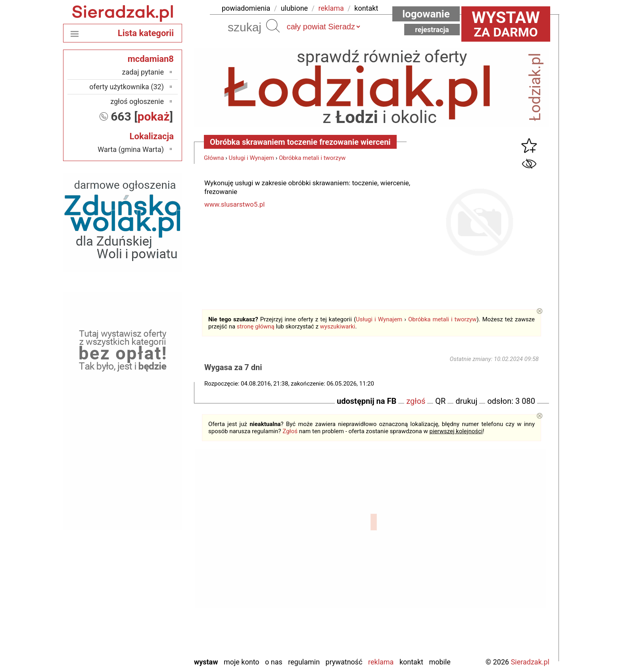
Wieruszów (148, 640)
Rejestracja (432, 30)
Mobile (440, 662)
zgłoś (416, 401)
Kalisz (155, 554)
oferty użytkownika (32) (127, 87)
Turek (156, 618)
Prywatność (344, 662)
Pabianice (150, 575)
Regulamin (304, 662)
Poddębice (149, 597)
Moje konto (242, 662)
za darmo (506, 24)
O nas (274, 662)
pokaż (154, 116)
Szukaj (273, 26)
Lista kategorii (146, 33)
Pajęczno (151, 586)
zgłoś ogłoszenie (137, 101)
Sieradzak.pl (530, 662)
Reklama (381, 662)
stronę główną (256, 326)
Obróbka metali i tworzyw (312, 158)
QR (440, 401)
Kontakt (411, 662)
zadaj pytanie (143, 72)
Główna (214, 158)
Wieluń (154, 629)
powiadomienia (246, 8)
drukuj (466, 401)
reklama (331, 8)
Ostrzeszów (147, 565)
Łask (157, 533)
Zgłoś (290, 431)
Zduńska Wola (143, 650)
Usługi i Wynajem (252, 158)
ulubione (294, 8)
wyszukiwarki (338, 326)
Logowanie (426, 14)
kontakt (366, 8)
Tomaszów (148, 608)
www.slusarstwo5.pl (234, 204)
